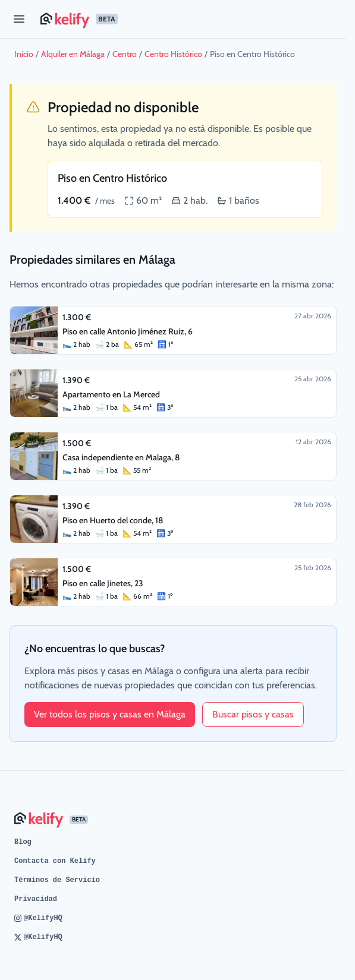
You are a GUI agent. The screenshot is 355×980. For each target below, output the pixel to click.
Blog (23, 842)
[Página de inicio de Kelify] (189, 19)
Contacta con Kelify (55, 861)
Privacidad (36, 899)
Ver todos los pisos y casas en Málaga (110, 714)
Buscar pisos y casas (253, 714)
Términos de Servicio (57, 880)
